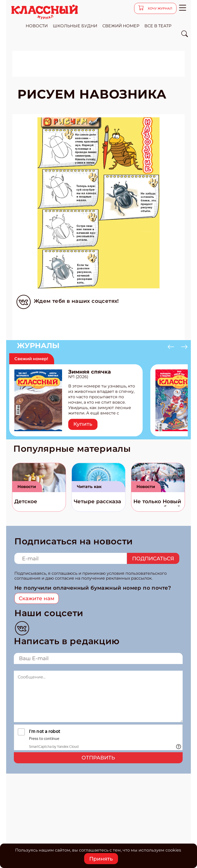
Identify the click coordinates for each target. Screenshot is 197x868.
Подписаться (153, 559)
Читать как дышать (89, 488)
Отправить (98, 758)
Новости (27, 487)
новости (37, 26)
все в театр (158, 26)
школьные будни (75, 26)
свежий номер (121, 26)
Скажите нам (37, 598)
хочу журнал (160, 8)
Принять (101, 859)
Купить (83, 424)
